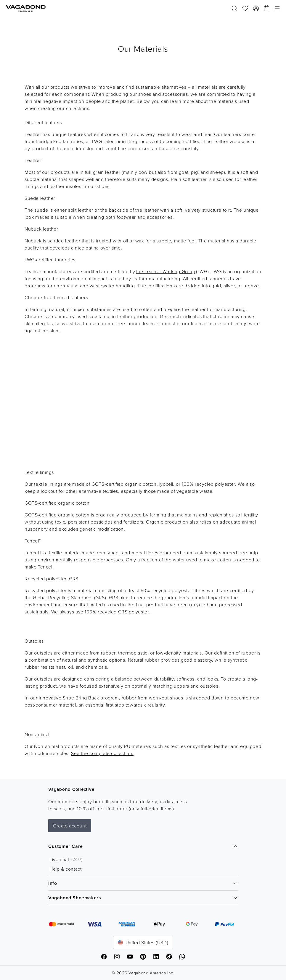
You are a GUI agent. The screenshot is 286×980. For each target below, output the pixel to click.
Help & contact (65, 869)
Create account (70, 826)
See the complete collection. (102, 753)
